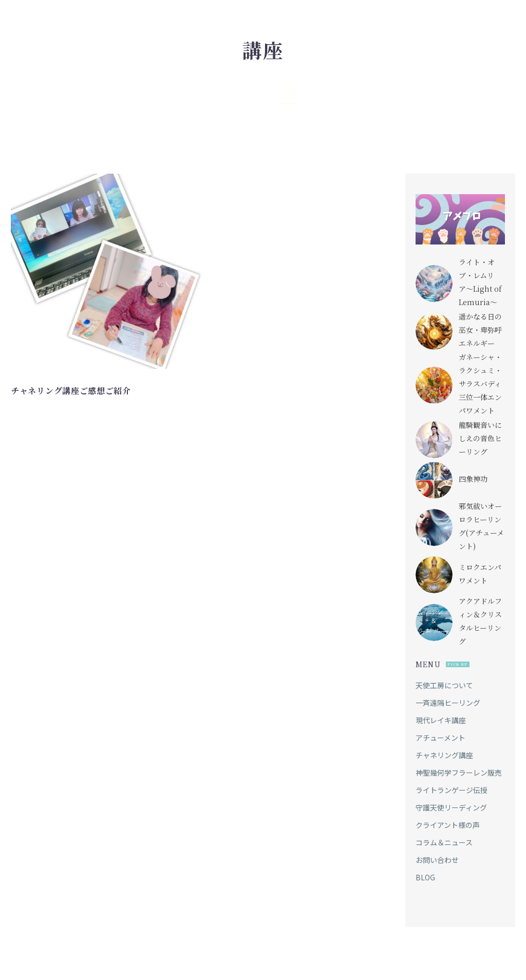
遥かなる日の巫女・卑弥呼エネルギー (480, 328)
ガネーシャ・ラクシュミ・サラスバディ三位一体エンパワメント (480, 382)
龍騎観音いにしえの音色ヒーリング (480, 436)
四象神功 (473, 476)
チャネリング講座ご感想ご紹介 (71, 391)
